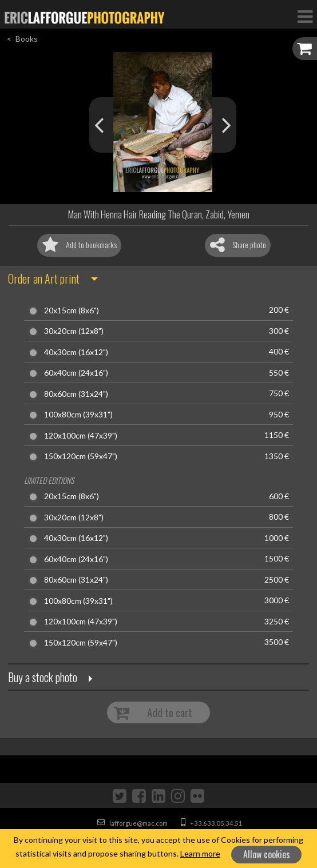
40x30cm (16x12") (76, 352)
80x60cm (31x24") (76, 394)
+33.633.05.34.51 (212, 823)
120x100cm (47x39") (81, 436)
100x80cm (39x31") (78, 415)
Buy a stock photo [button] (43, 677)
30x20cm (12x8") (74, 331)
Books (27, 39)
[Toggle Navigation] (305, 16)
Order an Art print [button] (44, 278)
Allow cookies (267, 854)
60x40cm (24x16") (76, 373)
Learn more (200, 853)
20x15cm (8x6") (72, 310)
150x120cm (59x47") (81, 456)
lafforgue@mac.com (132, 823)
